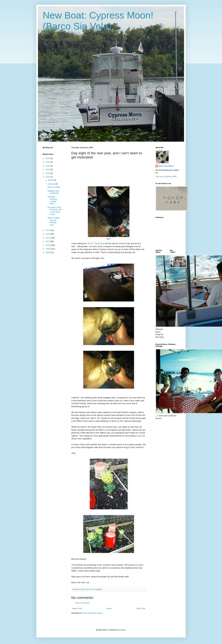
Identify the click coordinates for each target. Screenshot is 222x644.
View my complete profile (166, 176)
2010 (48, 245)
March (51, 180)
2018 (48, 170)
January (52, 184)
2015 (48, 177)
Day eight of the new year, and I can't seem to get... (55, 211)
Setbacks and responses (53, 192)
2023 (48, 158)
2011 (48, 241)
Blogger (122, 630)
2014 (48, 230)
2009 (48, 249)
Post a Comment (82, 603)
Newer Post (77, 609)
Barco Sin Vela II (166, 166)
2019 (48, 166)
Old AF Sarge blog (96, 243)
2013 (48, 234)
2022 (48, 162)
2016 (48, 173)
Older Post (141, 609)
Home (109, 609)
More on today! (54, 187)
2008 (48, 253)
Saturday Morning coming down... (52, 200)
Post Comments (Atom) (93, 613)
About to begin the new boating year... (54, 221)
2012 (48, 238)
